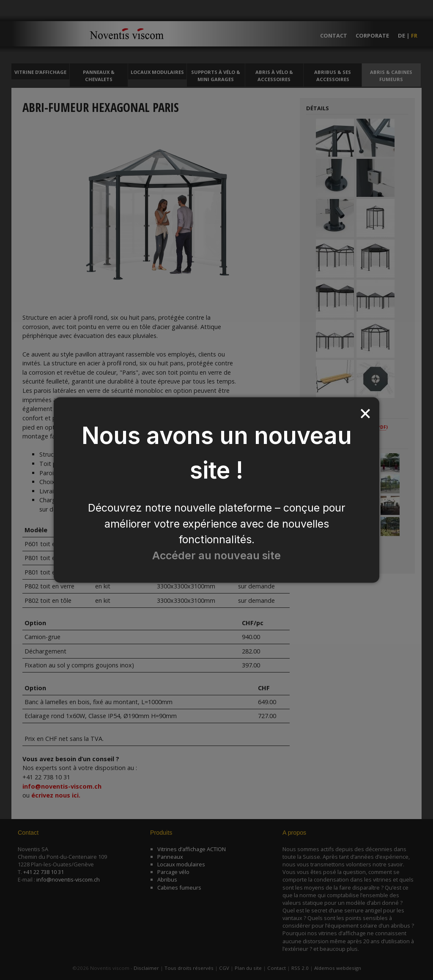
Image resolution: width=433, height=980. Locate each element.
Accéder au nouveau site (216, 555)
